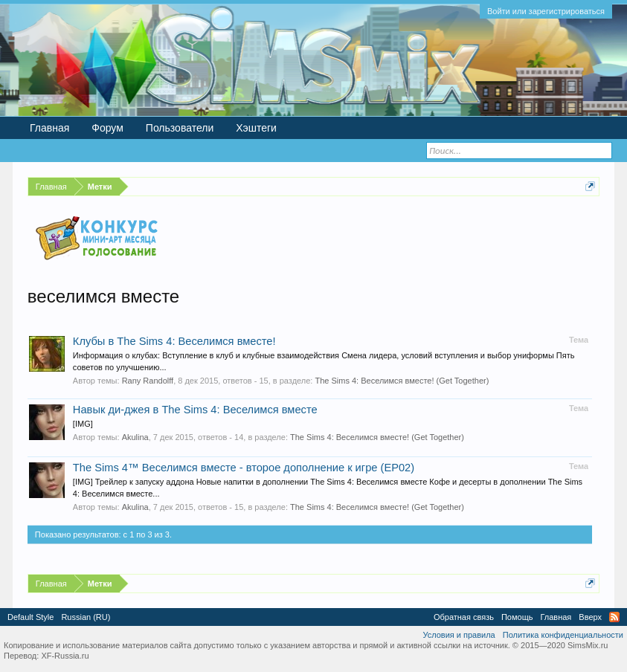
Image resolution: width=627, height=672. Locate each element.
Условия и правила (459, 635)
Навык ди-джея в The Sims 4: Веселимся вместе (195, 410)
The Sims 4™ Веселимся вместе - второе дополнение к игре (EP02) (244, 468)
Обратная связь (464, 617)
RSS (614, 617)
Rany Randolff (148, 381)
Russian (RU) (86, 617)
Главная (49, 128)
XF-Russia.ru (65, 656)
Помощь (517, 617)
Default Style (30, 617)
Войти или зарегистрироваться (546, 11)
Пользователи (180, 128)
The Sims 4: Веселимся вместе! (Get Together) (402, 381)
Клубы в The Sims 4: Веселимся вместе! (174, 341)
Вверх (590, 617)
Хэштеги (256, 128)
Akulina (135, 437)
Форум (107, 128)
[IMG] (83, 424)
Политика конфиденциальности (563, 635)
